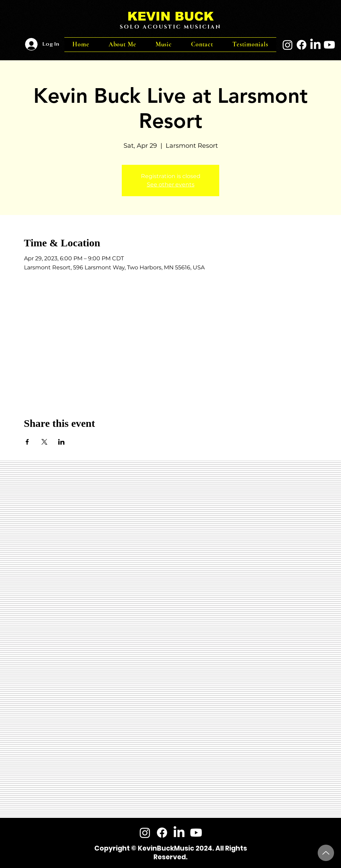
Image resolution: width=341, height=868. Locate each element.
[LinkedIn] (315, 45)
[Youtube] (329, 45)
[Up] (326, 853)
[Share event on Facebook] (27, 442)
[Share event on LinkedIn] (61, 442)
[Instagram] (288, 45)
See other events (171, 185)
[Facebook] (302, 45)
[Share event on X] (44, 442)
